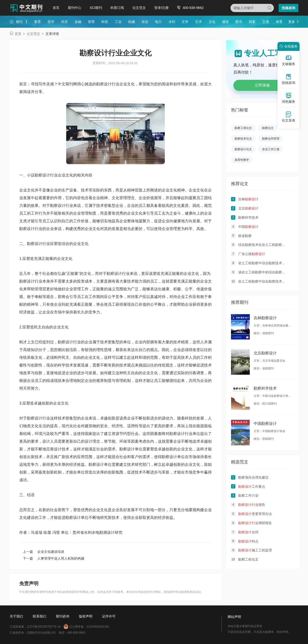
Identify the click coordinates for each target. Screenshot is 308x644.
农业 (145, 22)
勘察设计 (42, 175)
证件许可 (109, 616)
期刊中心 (75, 8)
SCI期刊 (96, 8)
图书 (239, 22)
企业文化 (65, 175)
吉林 (248, 199)
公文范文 (33, 34)
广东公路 (252, 254)
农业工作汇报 (271, 149)
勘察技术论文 (243, 139)
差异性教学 (242, 160)
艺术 (199, 22)
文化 (212, 22)
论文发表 (289, 117)
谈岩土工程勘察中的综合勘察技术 (263, 272)
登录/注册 (161, 8)
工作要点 (252, 487)
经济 (64, 22)
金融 (78, 22)
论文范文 (139, 8)
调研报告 (255, 523)
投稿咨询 (289, 8)
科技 (105, 22)
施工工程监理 (255, 550)
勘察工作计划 (248, 495)
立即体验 (262, 85)
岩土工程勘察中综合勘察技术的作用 (265, 281)
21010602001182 (98, 627)
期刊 (19, 22)
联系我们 (39, 616)
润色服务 (289, 98)
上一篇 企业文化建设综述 (44, 552)
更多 (292, 22)
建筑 (225, 22)
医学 (51, 22)
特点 (248, 541)
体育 (279, 22)
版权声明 (86, 616)
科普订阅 (117, 8)
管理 (91, 22)
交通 (266, 22)
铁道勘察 (245, 236)
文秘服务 (289, 60)
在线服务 (288, 46)
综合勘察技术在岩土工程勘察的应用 (265, 245)
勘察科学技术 (248, 217)
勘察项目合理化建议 (253, 477)
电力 (158, 22)
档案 (252, 22)
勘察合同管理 (271, 139)
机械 (132, 22)
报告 (252, 505)
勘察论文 (268, 128)
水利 (172, 22)
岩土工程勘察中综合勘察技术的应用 (265, 263)
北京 (248, 208)
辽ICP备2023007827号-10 (44, 627)
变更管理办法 (255, 514)
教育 (38, 22)
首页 (56, 8)
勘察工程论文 (243, 128)
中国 (248, 227)
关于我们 (16, 616)
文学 (185, 22)
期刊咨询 (63, 616)
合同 (248, 532)
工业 (118, 22)
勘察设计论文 (243, 149)
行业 (54, 175)
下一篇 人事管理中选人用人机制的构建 (54, 558)
